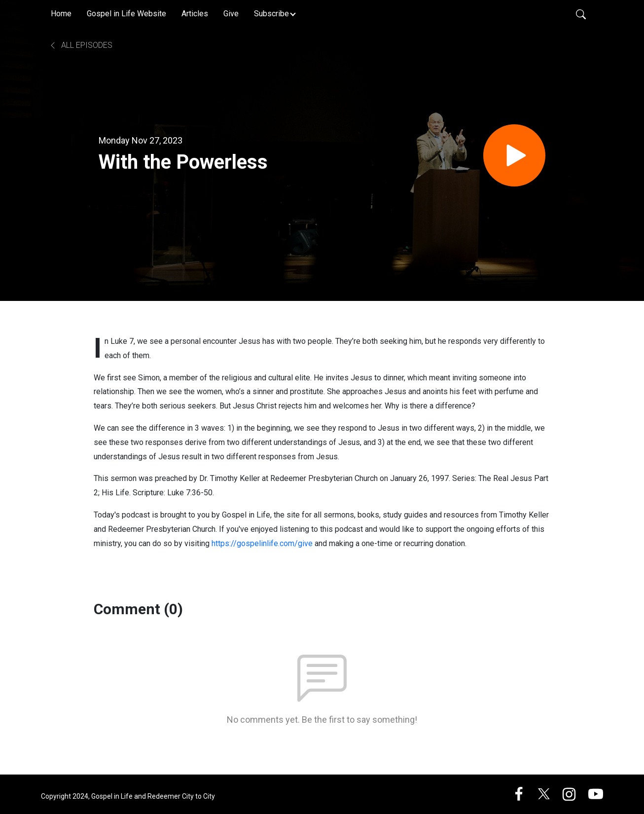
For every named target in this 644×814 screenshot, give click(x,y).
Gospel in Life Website (126, 14)
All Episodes (81, 45)
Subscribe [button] (271, 14)
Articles (195, 14)
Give (231, 14)
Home (61, 14)
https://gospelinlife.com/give (262, 543)
